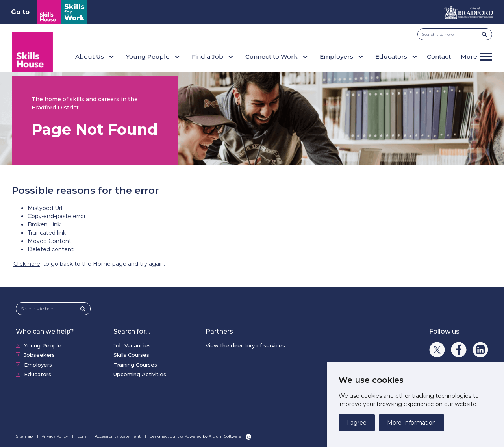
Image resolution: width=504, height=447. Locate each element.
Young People (43, 345)
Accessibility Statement (118, 436)
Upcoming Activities (140, 374)
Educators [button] (391, 57)
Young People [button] (148, 57)
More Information (411, 423)
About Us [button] (90, 57)
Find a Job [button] (208, 57)
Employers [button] (336, 57)
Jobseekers (39, 355)
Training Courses (135, 365)
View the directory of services (245, 345)
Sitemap (25, 436)
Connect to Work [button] (271, 57)
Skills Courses (131, 355)
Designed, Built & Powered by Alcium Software (200, 436)
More (469, 57)
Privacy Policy (55, 436)
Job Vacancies (132, 345)
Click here (27, 264)
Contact (439, 57)
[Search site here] (452, 34)
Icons (82, 436)
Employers (38, 365)
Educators (38, 374)
